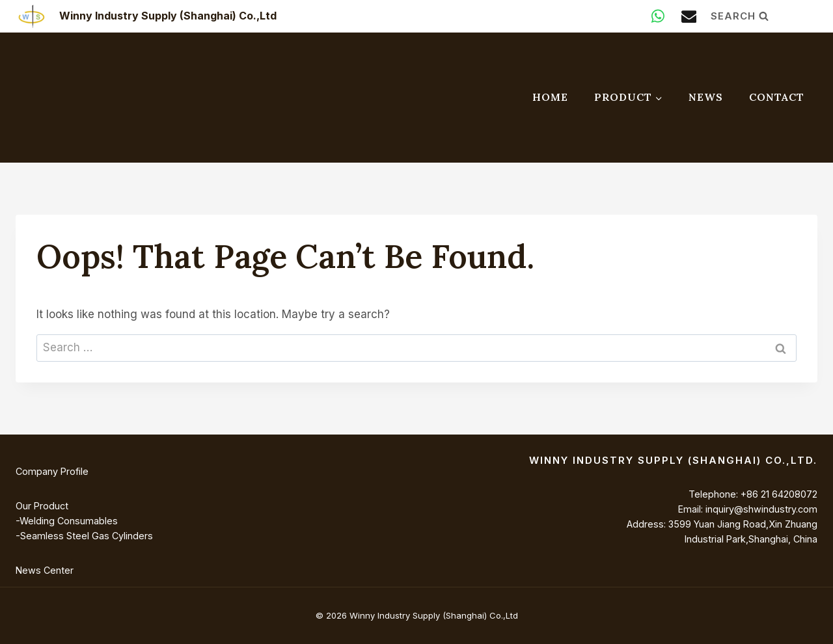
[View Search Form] (764, 16)
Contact (777, 97)
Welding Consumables (69, 521)
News (706, 97)
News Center (45, 570)
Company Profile (52, 471)
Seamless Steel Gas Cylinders (87, 536)
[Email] (689, 16)
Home (550, 97)
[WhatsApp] (658, 16)
